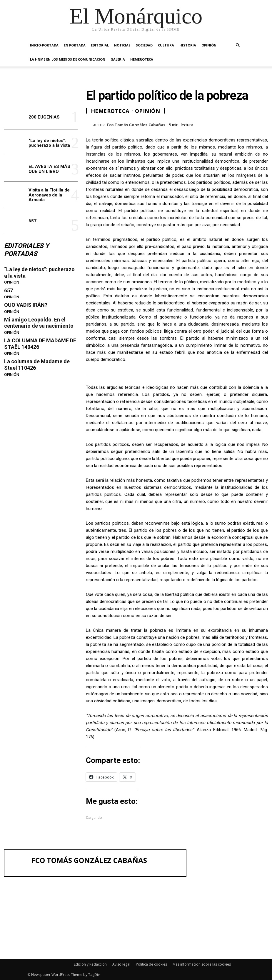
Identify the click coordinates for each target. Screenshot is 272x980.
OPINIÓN (209, 45)
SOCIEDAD (144, 45)
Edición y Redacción (90, 964)
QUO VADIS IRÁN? (26, 305)
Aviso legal (121, 964)
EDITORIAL (100, 45)
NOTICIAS (122, 45)
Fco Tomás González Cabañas (136, 125)
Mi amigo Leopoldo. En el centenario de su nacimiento (39, 323)
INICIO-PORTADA (44, 45)
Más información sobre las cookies (202, 964)
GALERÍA (118, 59)
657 (32, 221)
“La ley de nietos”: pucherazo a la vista (49, 143)
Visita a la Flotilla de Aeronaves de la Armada (49, 195)
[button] (238, 45)
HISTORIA (188, 45)
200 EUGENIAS (44, 117)
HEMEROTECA (142, 59)
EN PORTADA (75, 45)
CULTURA (166, 45)
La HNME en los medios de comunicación (68, 59)
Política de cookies (151, 964)
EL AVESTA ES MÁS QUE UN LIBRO (49, 169)
